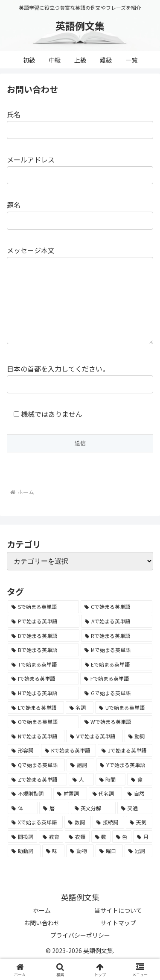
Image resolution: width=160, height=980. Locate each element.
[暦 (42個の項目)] (54, 825)
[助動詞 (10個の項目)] (24, 868)
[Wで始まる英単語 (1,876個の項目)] (117, 739)
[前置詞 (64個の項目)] (70, 811)
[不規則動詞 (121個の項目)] (30, 811)
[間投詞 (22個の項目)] (22, 854)
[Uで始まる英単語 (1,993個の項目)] (124, 725)
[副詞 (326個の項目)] (80, 782)
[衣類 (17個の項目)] (77, 854)
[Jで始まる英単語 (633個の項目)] (125, 767)
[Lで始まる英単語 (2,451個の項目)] (36, 725)
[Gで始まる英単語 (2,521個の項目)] (116, 710)
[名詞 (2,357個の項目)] (80, 725)
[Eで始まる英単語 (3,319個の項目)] (117, 682)
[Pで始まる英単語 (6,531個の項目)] (44, 638)
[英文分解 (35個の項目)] (93, 825)
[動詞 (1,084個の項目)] (138, 753)
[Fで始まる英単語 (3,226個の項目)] (116, 696)
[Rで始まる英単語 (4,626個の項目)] (117, 653)
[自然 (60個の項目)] (138, 811)
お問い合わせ (42, 940)
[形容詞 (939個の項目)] (23, 767)
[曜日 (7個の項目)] (109, 868)
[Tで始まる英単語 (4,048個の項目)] (44, 682)
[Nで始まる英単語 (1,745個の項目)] (36, 753)
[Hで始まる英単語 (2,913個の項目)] (43, 710)
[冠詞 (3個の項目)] (138, 868)
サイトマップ (118, 940)
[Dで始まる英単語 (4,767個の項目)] (44, 653)
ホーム (42, 927)
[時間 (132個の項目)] (111, 797)
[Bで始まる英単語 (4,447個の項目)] (43, 667)
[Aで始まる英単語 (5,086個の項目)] (117, 638)
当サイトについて (118, 927)
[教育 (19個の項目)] (51, 854)
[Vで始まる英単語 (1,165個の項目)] (94, 753)
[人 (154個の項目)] (81, 797)
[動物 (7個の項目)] (80, 868)
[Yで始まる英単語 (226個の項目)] (124, 782)
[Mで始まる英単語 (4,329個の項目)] (116, 667)
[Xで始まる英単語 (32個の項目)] (35, 839)
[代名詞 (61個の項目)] (106, 811)
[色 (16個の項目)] (122, 854)
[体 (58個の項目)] (23, 825)
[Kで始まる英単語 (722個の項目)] (68, 767)
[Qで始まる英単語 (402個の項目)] (36, 782)
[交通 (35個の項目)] (135, 825)
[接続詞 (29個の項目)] (108, 839)
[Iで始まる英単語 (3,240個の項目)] (43, 696)
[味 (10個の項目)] (54, 868)
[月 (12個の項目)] (143, 854)
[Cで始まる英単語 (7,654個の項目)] (116, 624)
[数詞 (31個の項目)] (78, 839)
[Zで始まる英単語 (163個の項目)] (37, 797)
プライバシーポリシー (80, 952)
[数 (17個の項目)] (101, 854)
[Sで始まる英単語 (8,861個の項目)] (43, 624)
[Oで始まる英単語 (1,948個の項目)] (43, 739)
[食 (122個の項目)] (140, 797)
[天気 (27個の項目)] (139, 839)
